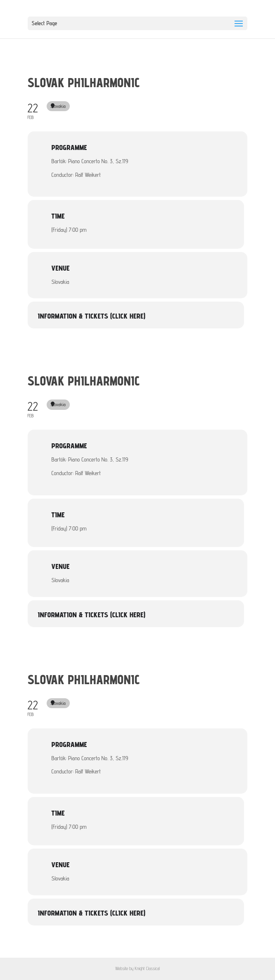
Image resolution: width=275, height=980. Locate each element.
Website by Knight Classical (137, 968)
